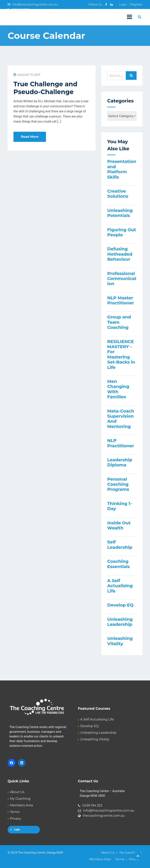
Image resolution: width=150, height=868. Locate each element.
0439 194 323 (92, 805)
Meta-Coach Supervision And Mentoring (121, 419)
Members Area (21, 805)
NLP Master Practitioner (121, 300)
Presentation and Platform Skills (122, 169)
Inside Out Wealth (119, 525)
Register (137, 4)
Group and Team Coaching (119, 322)
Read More (30, 137)
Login (123, 4)
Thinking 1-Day (120, 506)
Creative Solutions (118, 194)
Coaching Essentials (118, 564)
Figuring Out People (122, 232)
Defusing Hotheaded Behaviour (120, 254)
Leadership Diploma (120, 462)
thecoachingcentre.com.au (104, 816)
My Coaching (20, 799)
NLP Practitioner (121, 443)
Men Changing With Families (118, 389)
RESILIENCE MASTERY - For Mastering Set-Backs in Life (121, 354)
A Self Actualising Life (120, 586)
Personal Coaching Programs (118, 484)
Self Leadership (120, 545)
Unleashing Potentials (120, 213)
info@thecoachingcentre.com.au (35, 4)
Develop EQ (120, 605)
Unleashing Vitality (120, 641)
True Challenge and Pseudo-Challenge (45, 88)
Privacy (16, 819)
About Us (17, 792)
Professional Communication (122, 279)
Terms (15, 812)
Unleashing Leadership (120, 622)
